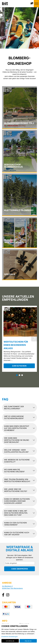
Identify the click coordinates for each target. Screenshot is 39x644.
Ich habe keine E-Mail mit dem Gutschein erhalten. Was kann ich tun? (16, 513)
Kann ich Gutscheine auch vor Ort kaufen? (17, 534)
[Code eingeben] (19, 563)
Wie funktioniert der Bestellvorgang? (14, 408)
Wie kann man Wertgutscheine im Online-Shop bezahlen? (17, 440)
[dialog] (19, 634)
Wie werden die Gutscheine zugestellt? (17, 461)
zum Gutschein (19, 366)
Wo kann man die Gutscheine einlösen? (14, 471)
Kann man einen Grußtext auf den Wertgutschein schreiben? (17, 428)
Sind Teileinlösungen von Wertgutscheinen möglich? (17, 480)
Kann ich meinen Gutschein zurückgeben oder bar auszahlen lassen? (17, 501)
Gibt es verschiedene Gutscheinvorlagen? (14, 417)
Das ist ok (28, 641)
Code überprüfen (20, 569)
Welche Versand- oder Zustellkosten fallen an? (16, 451)
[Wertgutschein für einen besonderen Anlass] (19, 321)
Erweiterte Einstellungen (10, 637)
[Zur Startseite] (5, 4)
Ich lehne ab (10, 641)
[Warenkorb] (32, 4)
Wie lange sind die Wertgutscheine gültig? (16, 490)
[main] (19, 289)
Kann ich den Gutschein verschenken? (15, 524)
